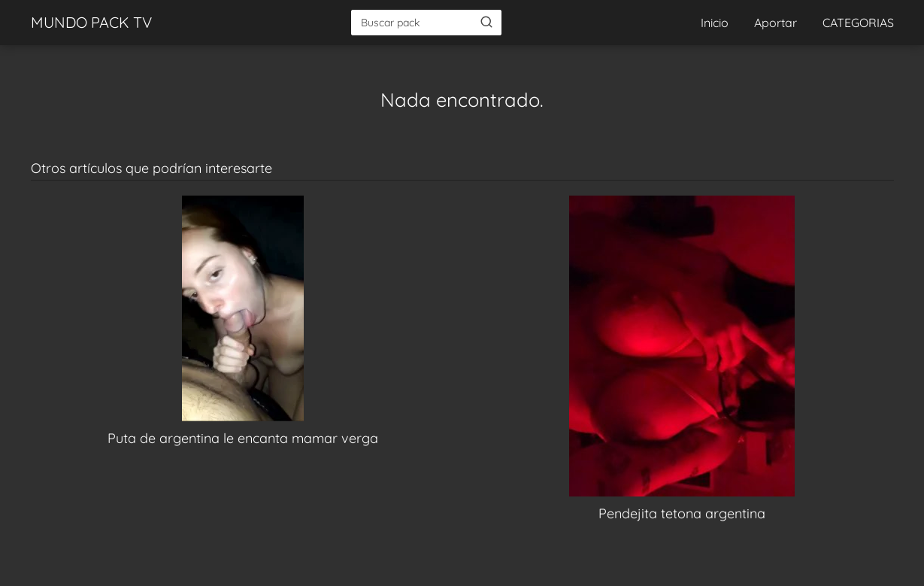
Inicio (715, 23)
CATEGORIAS (858, 23)
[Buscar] (486, 22)
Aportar (776, 23)
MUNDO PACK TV (91, 22)
